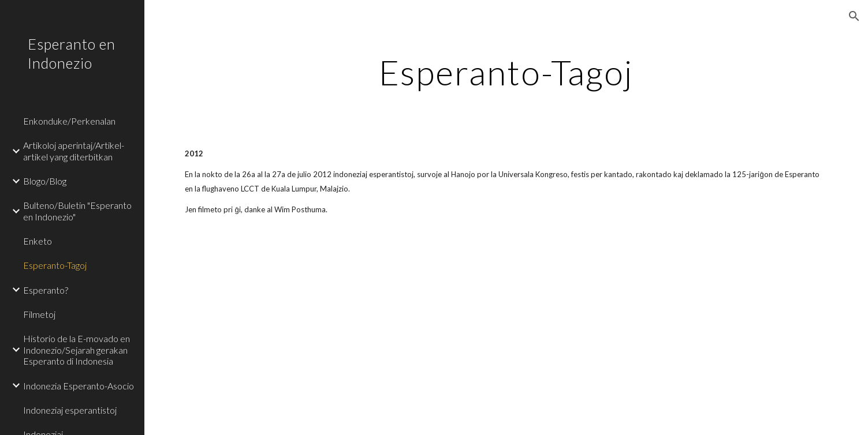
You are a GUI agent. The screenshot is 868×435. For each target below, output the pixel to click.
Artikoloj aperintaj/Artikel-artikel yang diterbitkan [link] (74, 151)
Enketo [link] (38, 241)
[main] (506, 72)
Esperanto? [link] (46, 290)
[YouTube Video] (451, 335)
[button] (854, 16)
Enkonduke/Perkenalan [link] (69, 121)
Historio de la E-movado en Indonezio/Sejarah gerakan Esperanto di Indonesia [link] (77, 350)
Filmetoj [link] (39, 314)
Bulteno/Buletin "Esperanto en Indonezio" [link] (77, 211)
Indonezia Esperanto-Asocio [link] (79, 386)
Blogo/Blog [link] (45, 181)
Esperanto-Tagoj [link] (55, 265)
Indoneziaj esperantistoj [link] (70, 410)
